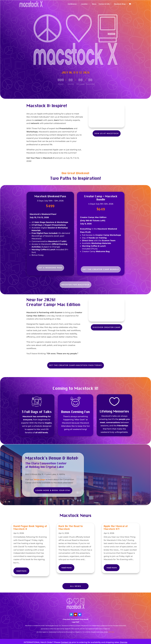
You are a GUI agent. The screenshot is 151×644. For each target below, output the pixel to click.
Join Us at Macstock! (107, 133)
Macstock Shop (120, 4)
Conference (72, 4)
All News (75, 586)
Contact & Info (104, 4)
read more (21, 571)
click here (111, 632)
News (94, 4)
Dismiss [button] (124, 642)
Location (84, 4)
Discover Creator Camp (107, 327)
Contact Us (66, 642)
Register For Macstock (75, 285)
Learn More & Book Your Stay (53, 490)
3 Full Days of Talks (37, 412)
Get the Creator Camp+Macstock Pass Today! (76, 365)
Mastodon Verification (75, 635)
